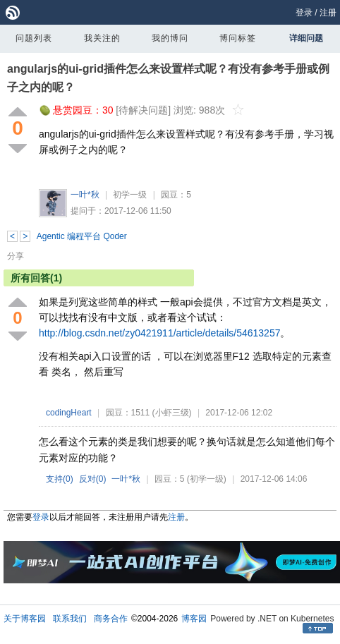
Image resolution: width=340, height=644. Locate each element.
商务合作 (111, 619)
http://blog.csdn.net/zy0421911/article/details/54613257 (159, 333)
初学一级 (130, 195)
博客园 (194, 619)
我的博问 (170, 38)
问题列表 (34, 38)
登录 (304, 13)
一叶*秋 (85, 195)
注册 (328, 13)
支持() (60, 479)
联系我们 (70, 619)
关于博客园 (25, 619)
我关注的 (102, 38)
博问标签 (238, 38)
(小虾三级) (172, 413)
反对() (93, 479)
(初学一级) (207, 479)
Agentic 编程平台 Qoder (82, 236)
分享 (16, 256)
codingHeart (69, 413)
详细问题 (306, 38)
